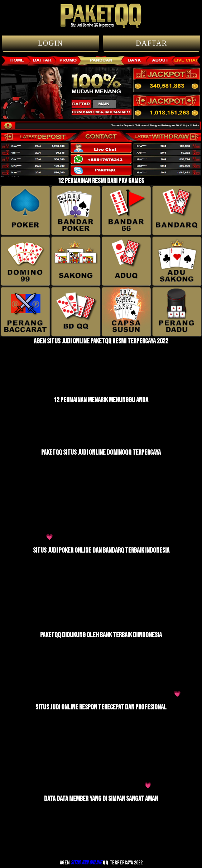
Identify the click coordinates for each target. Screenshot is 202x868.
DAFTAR (151, 43)
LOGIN (50, 43)
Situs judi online (86, 863)
